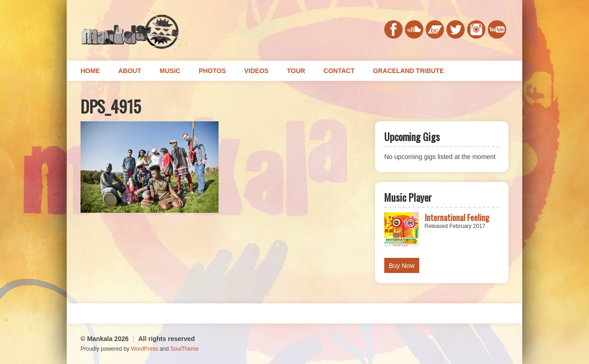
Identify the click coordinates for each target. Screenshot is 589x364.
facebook (393, 29)
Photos (212, 71)
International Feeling (457, 217)
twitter (456, 29)
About (130, 71)
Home (90, 71)
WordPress (144, 349)
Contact (339, 71)
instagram (476, 29)
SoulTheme (184, 349)
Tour (296, 71)
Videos (257, 71)
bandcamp (435, 29)
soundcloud (414, 29)
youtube (497, 29)
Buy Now (402, 266)
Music (170, 71)
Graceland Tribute (409, 71)
